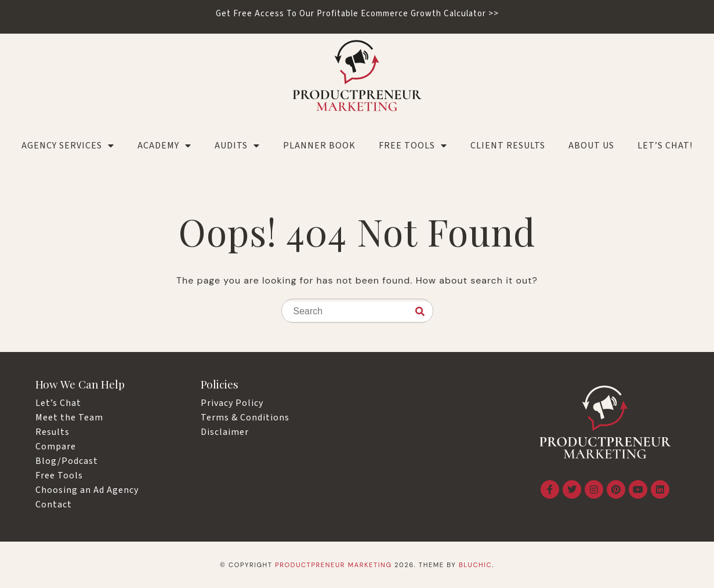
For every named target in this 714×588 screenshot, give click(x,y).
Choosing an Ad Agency (87, 490)
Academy (164, 146)
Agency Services (68, 146)
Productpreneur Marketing (333, 565)
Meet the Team (69, 418)
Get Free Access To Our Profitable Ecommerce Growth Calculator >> (357, 14)
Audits (237, 146)
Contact (54, 504)
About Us (591, 146)
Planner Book (319, 146)
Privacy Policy (232, 403)
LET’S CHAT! (665, 146)
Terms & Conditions (245, 418)
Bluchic (475, 565)
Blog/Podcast (67, 461)
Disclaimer (225, 432)
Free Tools (413, 146)
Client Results (508, 146)
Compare (56, 447)
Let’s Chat (58, 403)
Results (52, 432)
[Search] (420, 312)
